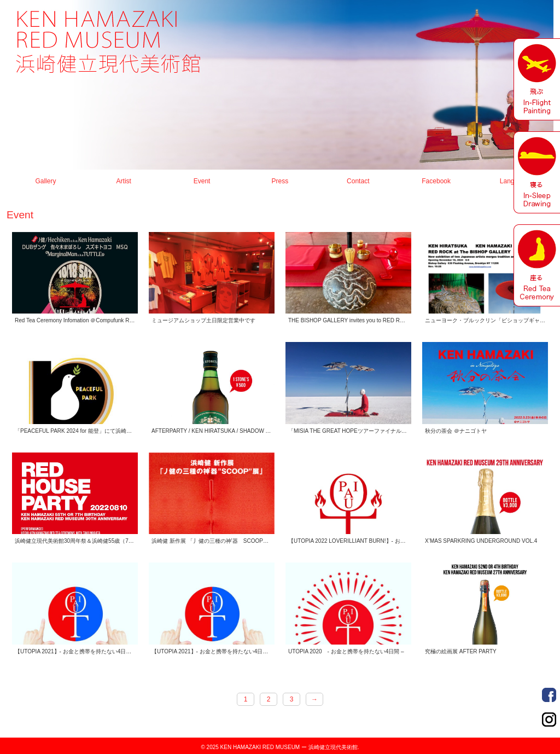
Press (280, 181)
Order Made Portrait (549, 695)
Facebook (436, 181)
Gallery (45, 181)
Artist (124, 181)
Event (202, 181)
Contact (358, 181)
